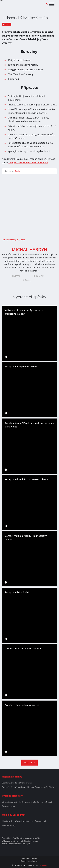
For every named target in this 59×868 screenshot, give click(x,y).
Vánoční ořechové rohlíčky (13, 802)
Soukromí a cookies (29, 859)
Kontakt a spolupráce (29, 861)
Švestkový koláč (8, 806)
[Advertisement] (29, 206)
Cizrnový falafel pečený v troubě (38, 802)
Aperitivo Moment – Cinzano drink (32, 821)
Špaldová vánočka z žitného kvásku (17, 783)
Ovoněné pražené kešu (45, 787)
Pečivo (7, 24)
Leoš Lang (43, 865)
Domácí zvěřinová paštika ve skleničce (18, 787)
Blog (27, 280)
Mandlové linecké (9, 821)
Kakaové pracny (9, 825)
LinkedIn (39, 276)
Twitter (15, 276)
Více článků (29, 763)
